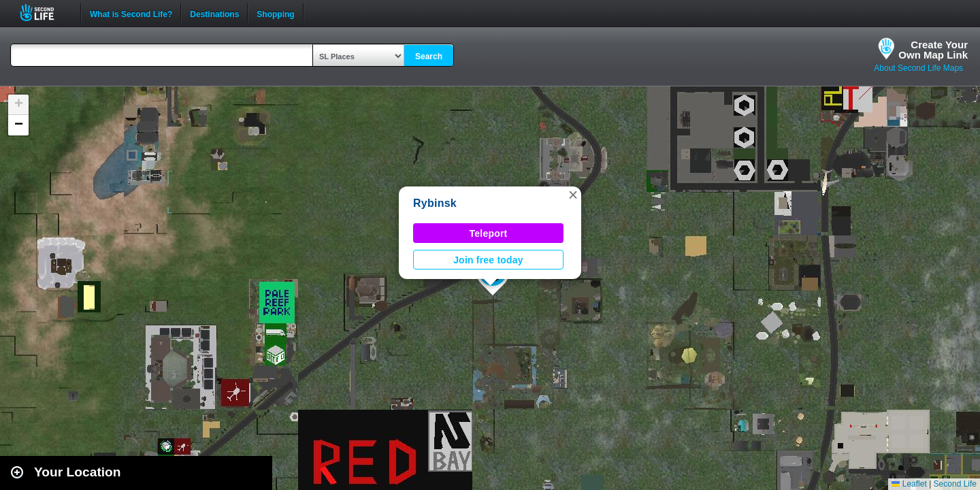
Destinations (214, 13)
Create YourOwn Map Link (933, 50)
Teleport (489, 233)
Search (429, 56)
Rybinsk (435, 203)
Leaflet (909, 484)
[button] (573, 195)
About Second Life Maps (918, 68)
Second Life (45, 13)
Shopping (275, 13)
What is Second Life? (131, 13)
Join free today (488, 260)
